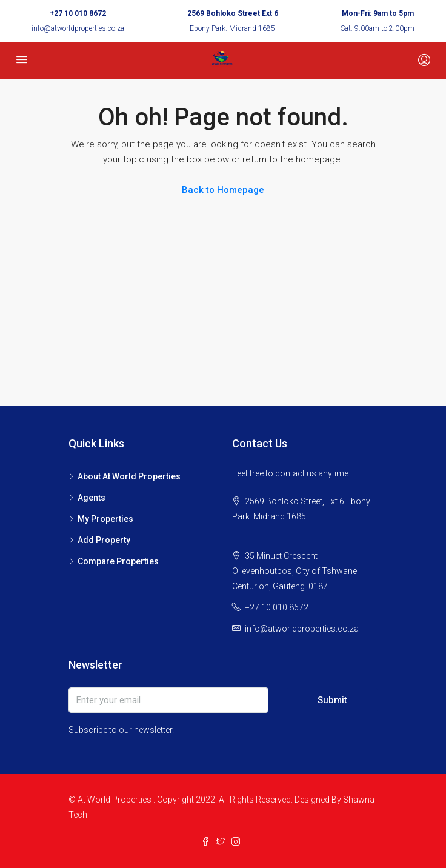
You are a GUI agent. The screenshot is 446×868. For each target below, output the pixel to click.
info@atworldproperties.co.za (78, 28)
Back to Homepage (223, 190)
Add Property (104, 540)
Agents (92, 498)
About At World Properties (129, 476)
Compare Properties (118, 561)
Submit (332, 700)
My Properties (105, 519)
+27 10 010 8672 (78, 13)
